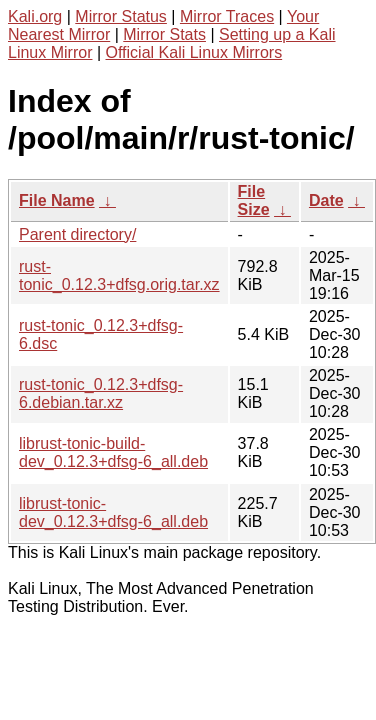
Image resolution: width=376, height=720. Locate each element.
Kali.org (35, 16)
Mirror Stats (164, 34)
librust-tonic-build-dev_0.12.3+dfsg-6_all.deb (113, 452)
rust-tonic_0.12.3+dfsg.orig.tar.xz (119, 275)
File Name (57, 200)
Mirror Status (121, 16)
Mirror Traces (227, 16)
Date (326, 200)
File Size (254, 200)
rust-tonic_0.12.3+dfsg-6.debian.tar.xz (101, 393)
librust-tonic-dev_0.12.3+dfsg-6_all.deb (113, 512)
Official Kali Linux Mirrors (194, 52)
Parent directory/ (77, 234)
